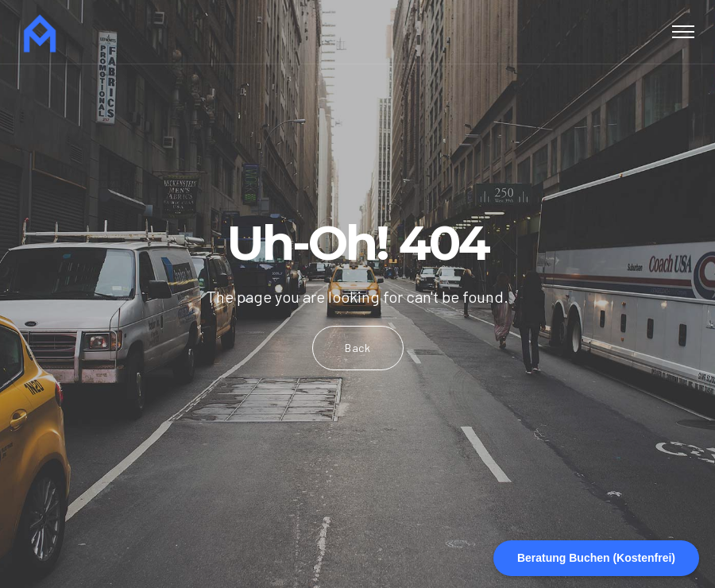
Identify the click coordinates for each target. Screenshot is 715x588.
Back (358, 348)
